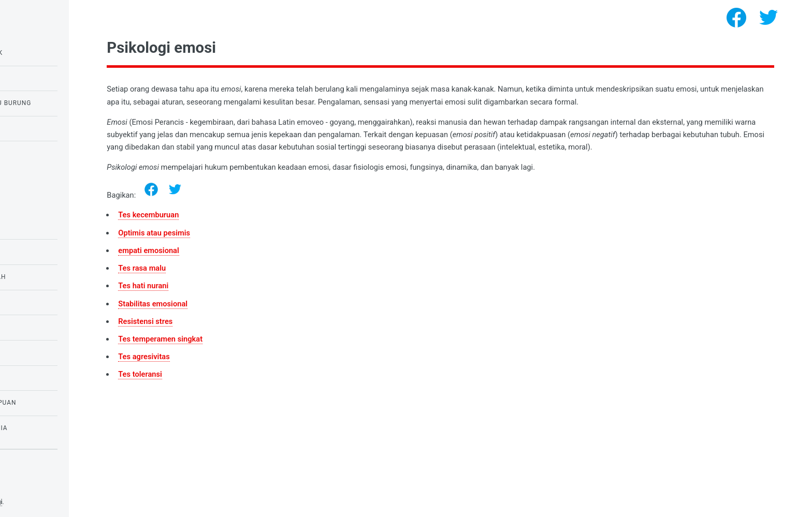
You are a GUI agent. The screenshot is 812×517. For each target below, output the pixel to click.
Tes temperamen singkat (256, 351)
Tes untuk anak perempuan (61, 403)
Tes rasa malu (237, 280)
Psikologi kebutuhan (50, 352)
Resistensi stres (241, 334)
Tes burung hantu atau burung (69, 103)
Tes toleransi (235, 387)
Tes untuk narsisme (48, 153)
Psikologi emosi (40, 227)
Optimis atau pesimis (249, 245)
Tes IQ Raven (34, 78)
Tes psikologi (79, 502)
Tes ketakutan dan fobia (57, 428)
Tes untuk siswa (41, 252)
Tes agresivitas (239, 369)
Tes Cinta (28, 302)
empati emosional (244, 263)
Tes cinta (28, 128)
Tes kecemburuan (244, 228)
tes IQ (22, 327)
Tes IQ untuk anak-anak (55, 53)
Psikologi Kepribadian (52, 378)
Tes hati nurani (238, 299)
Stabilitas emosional (248, 316)
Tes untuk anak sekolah (56, 277)
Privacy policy (30, 486)
